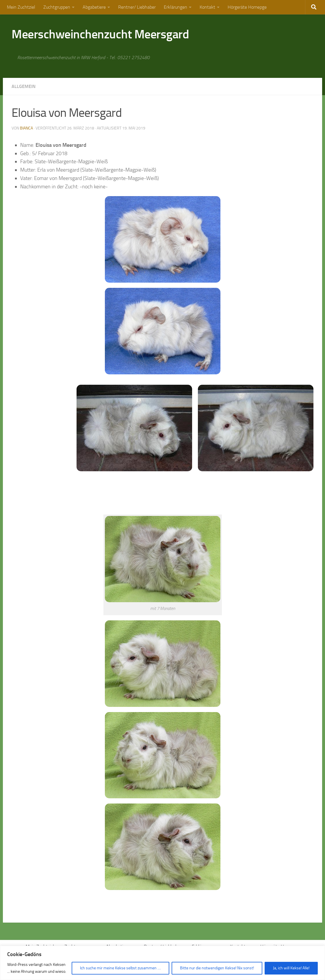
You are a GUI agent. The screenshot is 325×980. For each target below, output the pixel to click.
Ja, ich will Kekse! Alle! (291, 968)
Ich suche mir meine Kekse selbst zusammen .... (120, 968)
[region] (162, 963)
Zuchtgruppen (57, 7)
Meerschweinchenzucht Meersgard (100, 34)
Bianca (26, 128)
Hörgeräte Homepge (247, 7)
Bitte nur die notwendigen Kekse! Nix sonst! (217, 968)
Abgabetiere (94, 7)
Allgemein (24, 86)
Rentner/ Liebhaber (137, 7)
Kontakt (207, 7)
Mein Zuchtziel (21, 7)
